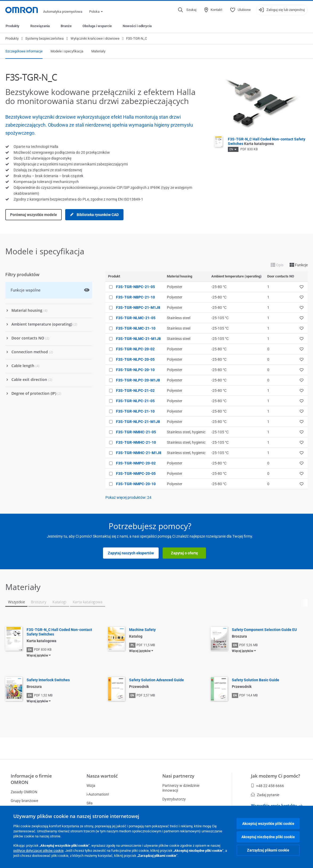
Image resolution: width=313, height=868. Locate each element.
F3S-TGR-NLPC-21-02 (135, 391)
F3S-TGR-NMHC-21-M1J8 (139, 453)
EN (231, 149)
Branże (66, 26)
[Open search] (187, 10)
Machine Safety (142, 630)
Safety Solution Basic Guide (256, 680)
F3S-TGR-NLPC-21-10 (135, 411)
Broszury (39, 602)
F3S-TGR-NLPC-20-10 (135, 370)
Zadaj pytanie (265, 795)
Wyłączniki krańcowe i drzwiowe (95, 38)
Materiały (98, 51)
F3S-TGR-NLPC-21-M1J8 (138, 422)
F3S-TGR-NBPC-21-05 (135, 287)
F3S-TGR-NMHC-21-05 (136, 432)
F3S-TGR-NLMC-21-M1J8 (138, 339)
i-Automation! (98, 794)
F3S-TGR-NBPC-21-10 (135, 297)
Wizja (91, 786)
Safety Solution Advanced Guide (156, 680)
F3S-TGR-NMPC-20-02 (136, 463)
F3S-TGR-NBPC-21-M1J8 (138, 308)
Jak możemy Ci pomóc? (276, 776)
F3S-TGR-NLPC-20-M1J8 (138, 380)
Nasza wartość (102, 776)
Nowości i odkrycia (137, 26)
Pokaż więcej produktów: (128, 497)
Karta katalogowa (88, 602)
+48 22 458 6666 (267, 786)
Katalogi (59, 602)
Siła (90, 803)
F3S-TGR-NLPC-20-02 (135, 349)
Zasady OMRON (24, 792)
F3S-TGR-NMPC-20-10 (136, 484)
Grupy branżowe (24, 801)
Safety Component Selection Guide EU (264, 630)
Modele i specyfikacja (67, 51)
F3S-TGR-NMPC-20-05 (136, 474)
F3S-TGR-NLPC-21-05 (135, 401)
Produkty (13, 26)
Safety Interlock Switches (48, 680)
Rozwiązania (40, 26)
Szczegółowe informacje (24, 51)
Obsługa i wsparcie (97, 26)
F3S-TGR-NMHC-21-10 (136, 442)
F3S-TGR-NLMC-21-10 (136, 328)
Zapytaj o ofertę (184, 553)
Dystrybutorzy (174, 799)
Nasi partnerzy (178, 776)
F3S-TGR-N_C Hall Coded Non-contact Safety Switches (59, 632)
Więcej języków (37, 655)
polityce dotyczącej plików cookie (38, 851)
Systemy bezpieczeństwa (44, 38)
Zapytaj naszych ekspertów (131, 553)
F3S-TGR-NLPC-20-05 (135, 359)
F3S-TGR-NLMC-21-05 (136, 318)
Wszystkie (16, 602)
